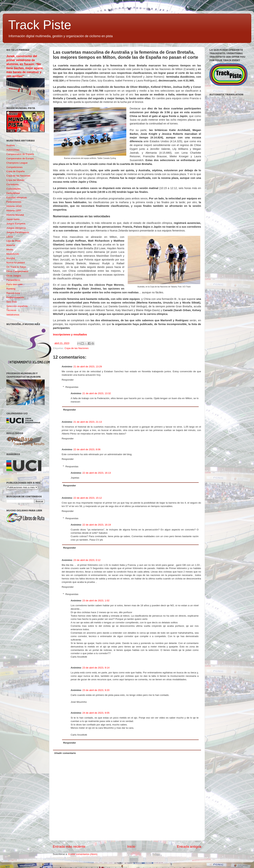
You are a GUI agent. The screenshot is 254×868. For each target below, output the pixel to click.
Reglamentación (15, 297)
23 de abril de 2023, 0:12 (87, 560)
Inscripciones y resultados (70, 335)
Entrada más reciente (69, 847)
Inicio (131, 847)
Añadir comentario (65, 753)
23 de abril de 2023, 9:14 (96, 668)
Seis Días (12, 302)
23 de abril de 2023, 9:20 (96, 690)
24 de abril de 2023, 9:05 (96, 713)
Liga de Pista (13, 241)
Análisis (11, 145)
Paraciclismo (13, 280)
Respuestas (72, 387)
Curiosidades (14, 189)
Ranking (11, 289)
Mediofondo (13, 254)
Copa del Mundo (15, 180)
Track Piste (40, 25)
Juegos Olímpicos (16, 228)
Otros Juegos (14, 276)
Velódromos (13, 315)
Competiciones (14, 167)
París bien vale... (16, 284)
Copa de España (16, 171)
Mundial (11, 258)
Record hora (13, 293)
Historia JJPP (14, 211)
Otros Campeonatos (17, 271)
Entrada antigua (189, 847)
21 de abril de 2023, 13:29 (88, 367)
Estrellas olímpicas (17, 197)
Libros (10, 237)
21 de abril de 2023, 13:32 (97, 393)
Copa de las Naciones (77, 348)
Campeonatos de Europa (20, 158)
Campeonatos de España (20, 154)
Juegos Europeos (16, 224)
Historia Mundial (15, 215)
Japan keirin (13, 219)
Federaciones (14, 202)
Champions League (17, 163)
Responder (68, 380)
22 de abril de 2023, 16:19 (97, 525)
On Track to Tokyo (16, 267)
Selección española (17, 306)
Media (10, 250)
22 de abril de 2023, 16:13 (97, 473)
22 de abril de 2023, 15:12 (88, 498)
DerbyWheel (13, 193)
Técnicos (11, 310)
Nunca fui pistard (16, 263)
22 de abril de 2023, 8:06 (87, 449)
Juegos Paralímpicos (18, 232)
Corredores (13, 184)
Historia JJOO (14, 206)
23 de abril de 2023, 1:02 (96, 601)
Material (11, 245)
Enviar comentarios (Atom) (83, 854)
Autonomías (13, 150)
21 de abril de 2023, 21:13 (88, 422)
